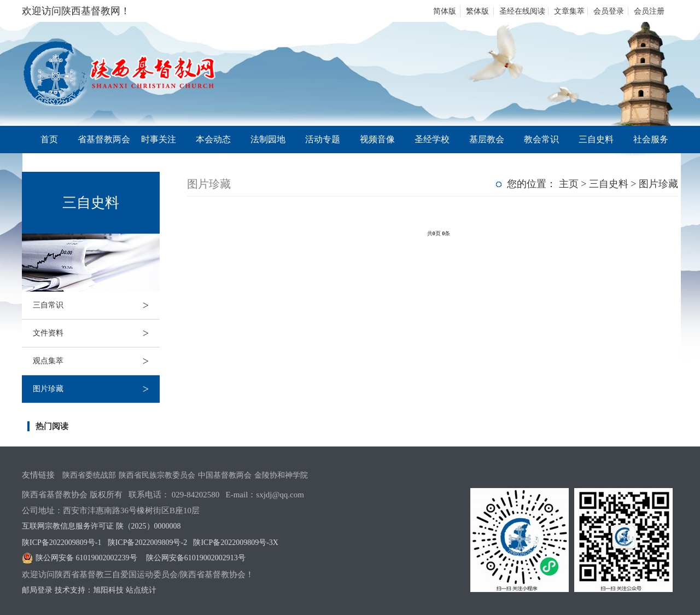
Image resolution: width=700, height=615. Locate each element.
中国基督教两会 (225, 475)
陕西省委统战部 (89, 475)
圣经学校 (432, 139)
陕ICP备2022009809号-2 (147, 543)
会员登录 (609, 11)
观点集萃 (96, 361)
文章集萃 (569, 11)
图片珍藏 (96, 389)
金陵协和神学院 (281, 475)
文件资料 (96, 333)
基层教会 (487, 139)
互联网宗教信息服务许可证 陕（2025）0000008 (101, 526)
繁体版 (477, 11)
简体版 (445, 11)
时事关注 (159, 139)
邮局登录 (37, 590)
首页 (49, 139)
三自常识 (96, 305)
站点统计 (141, 590)
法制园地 (268, 139)
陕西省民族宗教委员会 (157, 475)
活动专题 (323, 139)
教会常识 (541, 139)
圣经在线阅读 (522, 11)
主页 (569, 184)
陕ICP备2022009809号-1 (62, 543)
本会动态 (213, 139)
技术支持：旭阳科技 (89, 590)
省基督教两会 (104, 139)
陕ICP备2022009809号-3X (236, 543)
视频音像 (377, 139)
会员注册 (649, 11)
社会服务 (651, 139)
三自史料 (596, 139)
